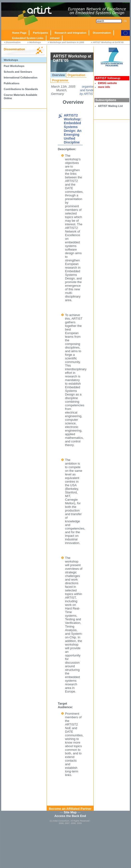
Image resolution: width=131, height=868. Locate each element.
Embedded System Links (28, 38)
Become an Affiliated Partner (70, 809)
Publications (11, 83)
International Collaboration (20, 78)
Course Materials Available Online (20, 97)
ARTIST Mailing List (110, 106)
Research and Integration (70, 33)
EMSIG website (108, 83)
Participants (41, 33)
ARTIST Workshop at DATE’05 (108, 42)
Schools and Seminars (18, 72)
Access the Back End (70, 816)
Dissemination (102, 33)
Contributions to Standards (21, 89)
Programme (60, 80)
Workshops (35, 42)
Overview (58, 75)
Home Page (19, 33)
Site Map (70, 812)
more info (104, 87)
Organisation (76, 75)
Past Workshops (14, 66)
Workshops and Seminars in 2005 (67, 42)
